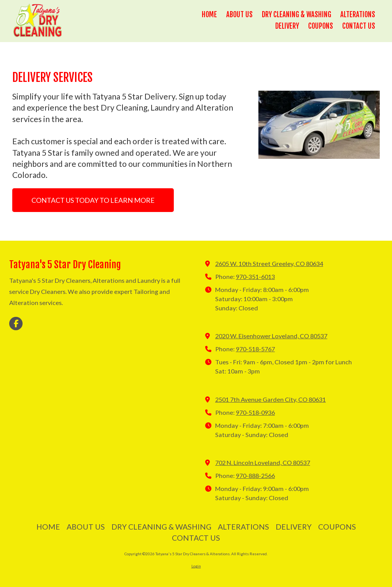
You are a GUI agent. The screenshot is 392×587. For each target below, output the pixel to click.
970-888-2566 (255, 475)
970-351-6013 (255, 276)
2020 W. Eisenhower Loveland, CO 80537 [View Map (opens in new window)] (271, 336)
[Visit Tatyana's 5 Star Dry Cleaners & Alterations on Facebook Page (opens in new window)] (16, 324)
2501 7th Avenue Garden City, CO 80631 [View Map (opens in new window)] (270, 399)
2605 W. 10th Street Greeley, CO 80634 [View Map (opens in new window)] (269, 263)
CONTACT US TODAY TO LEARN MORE (93, 200)
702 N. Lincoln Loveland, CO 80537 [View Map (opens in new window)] (263, 462)
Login (196, 566)
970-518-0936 (255, 412)
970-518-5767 (255, 349)
